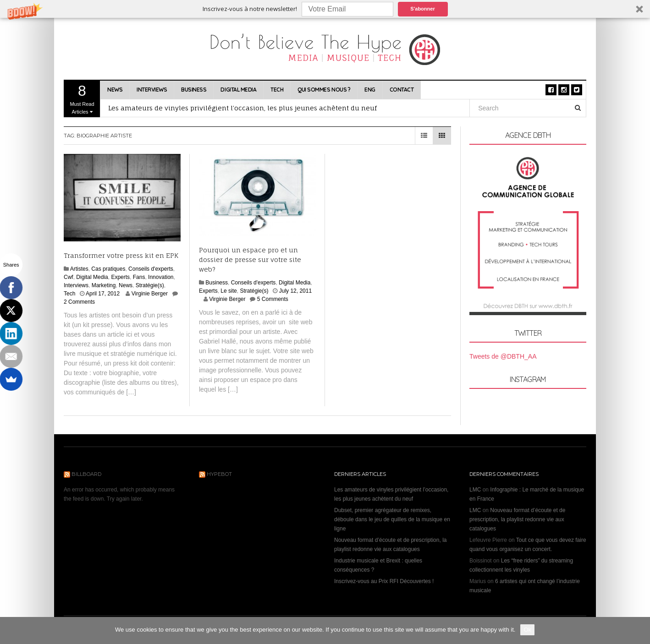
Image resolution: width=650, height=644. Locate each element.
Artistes (79, 269)
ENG (370, 90)
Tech (277, 90)
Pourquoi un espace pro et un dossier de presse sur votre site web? (250, 259)
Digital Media (238, 90)
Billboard (86, 474)
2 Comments (79, 302)
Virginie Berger (150, 294)
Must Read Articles (82, 98)
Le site (229, 291)
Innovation (161, 277)
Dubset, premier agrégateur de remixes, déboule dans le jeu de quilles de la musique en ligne (392, 519)
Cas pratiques (108, 269)
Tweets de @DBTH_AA (503, 356)
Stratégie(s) (150, 285)
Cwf (69, 277)
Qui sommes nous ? (324, 90)
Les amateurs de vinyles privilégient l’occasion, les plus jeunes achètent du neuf (242, 108)
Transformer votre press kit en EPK (121, 255)
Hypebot (219, 474)
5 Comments (273, 299)
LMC (475, 490)
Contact (402, 90)
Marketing (104, 285)
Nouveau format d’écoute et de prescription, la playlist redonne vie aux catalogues (517, 519)
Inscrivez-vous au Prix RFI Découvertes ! (384, 581)
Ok (527, 630)
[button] (325, 9)
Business (194, 90)
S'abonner (422, 9)
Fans (139, 277)
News (115, 90)
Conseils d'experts (151, 269)
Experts (120, 277)
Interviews (152, 90)
